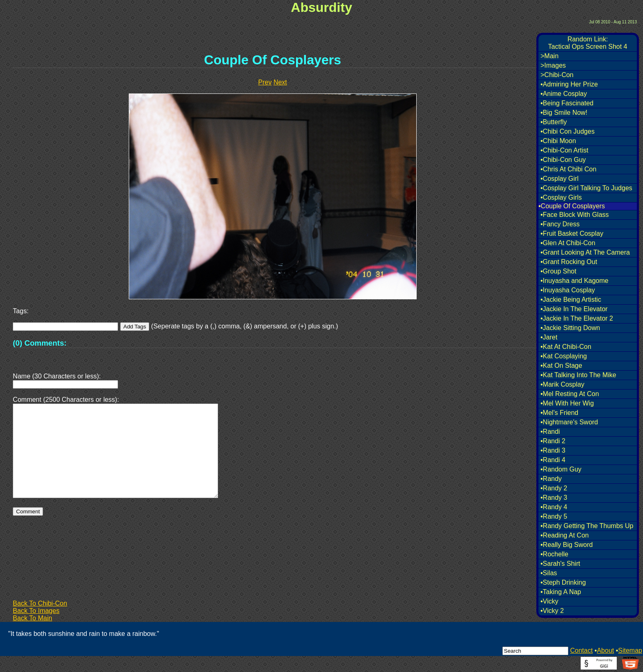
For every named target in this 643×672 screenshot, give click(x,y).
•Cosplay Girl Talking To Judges (586, 188)
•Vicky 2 (552, 611)
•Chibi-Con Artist (564, 150)
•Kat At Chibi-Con (566, 347)
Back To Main (32, 618)
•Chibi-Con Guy (563, 160)
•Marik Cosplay (562, 384)
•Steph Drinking (563, 582)
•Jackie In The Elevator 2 (577, 318)
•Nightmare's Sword (569, 422)
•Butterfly (554, 122)
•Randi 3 (553, 450)
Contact (581, 650)
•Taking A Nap (561, 592)
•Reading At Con (565, 535)
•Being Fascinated (567, 103)
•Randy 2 (554, 488)
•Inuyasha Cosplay (568, 290)
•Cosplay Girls (561, 197)
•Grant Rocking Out (569, 262)
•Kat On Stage (561, 366)
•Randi (550, 432)
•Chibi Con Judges (568, 131)
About (605, 650)
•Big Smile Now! (564, 113)
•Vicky (550, 601)
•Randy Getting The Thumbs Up (587, 526)
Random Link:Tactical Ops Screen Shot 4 (588, 43)
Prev (265, 82)
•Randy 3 (554, 498)
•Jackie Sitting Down (570, 328)
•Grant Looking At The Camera (585, 252)
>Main (550, 56)
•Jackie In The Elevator (574, 309)
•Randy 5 (554, 516)
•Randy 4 (554, 507)
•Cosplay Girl (560, 179)
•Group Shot (558, 271)
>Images (553, 65)
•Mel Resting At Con (570, 394)
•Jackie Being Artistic (571, 300)
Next (280, 82)
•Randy (551, 479)
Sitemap (630, 650)
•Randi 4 (553, 460)
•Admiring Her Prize (569, 84)
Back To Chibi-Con (40, 603)
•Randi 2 (553, 441)
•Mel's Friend (559, 413)
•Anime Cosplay (564, 94)
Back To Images (36, 611)
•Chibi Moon (558, 141)
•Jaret (549, 337)
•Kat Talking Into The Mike (578, 375)
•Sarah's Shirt (560, 564)
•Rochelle (554, 554)
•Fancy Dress (560, 224)
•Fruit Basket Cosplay (572, 233)
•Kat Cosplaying (564, 356)
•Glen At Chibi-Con (568, 243)
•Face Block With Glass (575, 215)
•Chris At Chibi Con (568, 169)
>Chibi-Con (557, 75)
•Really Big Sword (567, 545)
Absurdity (321, 7)
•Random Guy (561, 469)
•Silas (549, 573)
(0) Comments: (40, 343)
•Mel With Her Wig (567, 403)
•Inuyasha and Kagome (575, 281)
